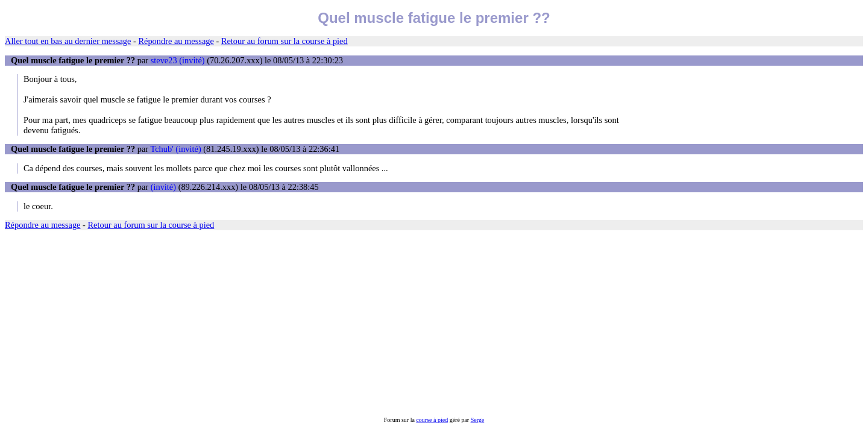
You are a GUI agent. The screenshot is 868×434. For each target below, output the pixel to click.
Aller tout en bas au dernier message (68, 41)
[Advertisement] (366, 323)
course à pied (432, 420)
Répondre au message (176, 41)
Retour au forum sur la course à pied (285, 41)
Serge (478, 420)
